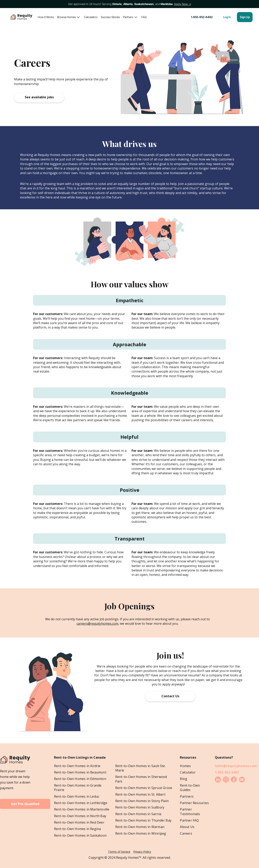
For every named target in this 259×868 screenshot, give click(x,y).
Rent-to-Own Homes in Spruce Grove (144, 788)
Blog (184, 779)
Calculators (91, 17)
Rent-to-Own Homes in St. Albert (140, 794)
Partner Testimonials (190, 812)
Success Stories (110, 17)
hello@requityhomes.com (236, 766)
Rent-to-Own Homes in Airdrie (77, 766)
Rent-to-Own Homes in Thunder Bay (143, 820)
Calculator (188, 772)
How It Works (46, 17)
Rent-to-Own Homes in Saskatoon (80, 835)
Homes (185, 766)
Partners (128, 17)
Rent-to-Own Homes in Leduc (77, 796)
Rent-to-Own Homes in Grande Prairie (78, 788)
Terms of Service (119, 852)
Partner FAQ (189, 820)
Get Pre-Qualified (25, 804)
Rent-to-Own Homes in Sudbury (140, 807)
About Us (187, 827)
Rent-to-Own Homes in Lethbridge (81, 803)
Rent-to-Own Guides (190, 788)
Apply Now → (183, 4)
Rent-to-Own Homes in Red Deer (79, 822)
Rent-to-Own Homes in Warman (140, 827)
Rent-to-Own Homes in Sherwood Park (141, 779)
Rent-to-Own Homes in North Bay (80, 816)
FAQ (144, 17)
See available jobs (39, 97)
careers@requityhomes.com (97, 624)
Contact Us (170, 696)
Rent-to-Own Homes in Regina (77, 829)
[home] (21, 17)
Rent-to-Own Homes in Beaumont (80, 772)
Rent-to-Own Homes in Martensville (82, 809)
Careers (186, 833)
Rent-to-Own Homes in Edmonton (80, 779)
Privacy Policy (142, 852)
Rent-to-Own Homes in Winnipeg (141, 833)
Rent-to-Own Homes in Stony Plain (142, 801)
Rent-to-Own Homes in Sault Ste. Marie (140, 768)
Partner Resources (194, 803)
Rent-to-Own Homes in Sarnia (138, 814)
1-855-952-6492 (227, 772)
